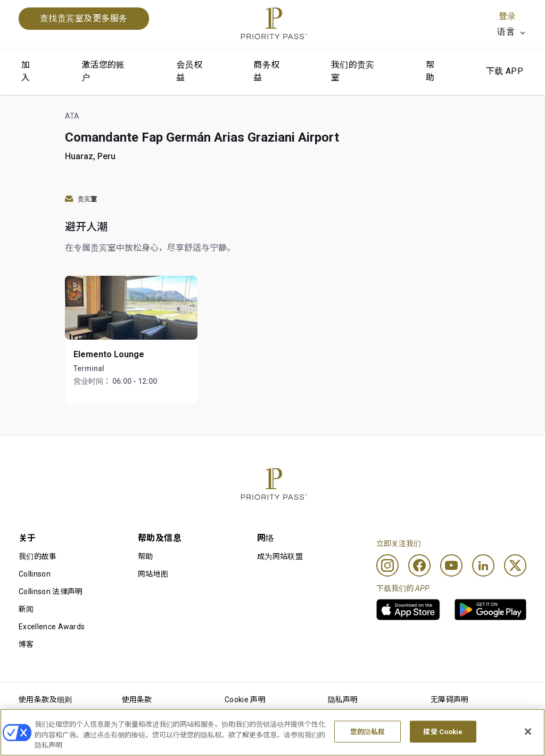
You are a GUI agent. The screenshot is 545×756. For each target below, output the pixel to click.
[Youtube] (451, 565)
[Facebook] (419, 565)
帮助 (430, 71)
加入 (26, 71)
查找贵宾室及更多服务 (84, 18)
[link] (408, 610)
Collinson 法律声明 (51, 591)
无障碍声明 (450, 700)
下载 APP (505, 71)
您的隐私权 (368, 732)
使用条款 (137, 700)
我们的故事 (38, 556)
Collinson (35, 574)
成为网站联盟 (280, 556)
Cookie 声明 (245, 700)
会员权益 (189, 71)
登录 (507, 16)
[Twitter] (515, 565)
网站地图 (153, 574)
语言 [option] (506, 32)
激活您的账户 (103, 71)
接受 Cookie (443, 732)
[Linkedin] (483, 565)
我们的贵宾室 (353, 71)
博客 (26, 644)
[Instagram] (387, 565)
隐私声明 (343, 700)
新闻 (26, 609)
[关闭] (528, 732)
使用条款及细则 (45, 700)
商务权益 (266, 71)
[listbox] (512, 32)
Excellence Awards (52, 627)
